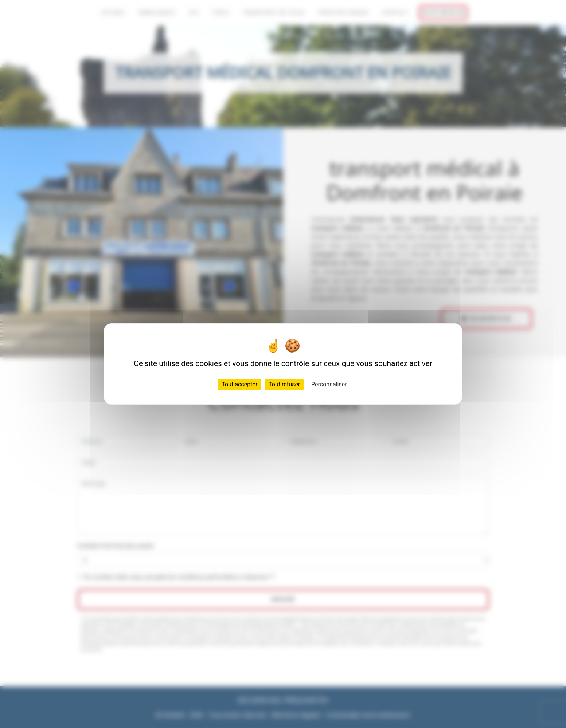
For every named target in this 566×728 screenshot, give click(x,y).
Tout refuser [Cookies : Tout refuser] (284, 384)
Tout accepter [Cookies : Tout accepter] (239, 384)
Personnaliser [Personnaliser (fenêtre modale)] (329, 384)
